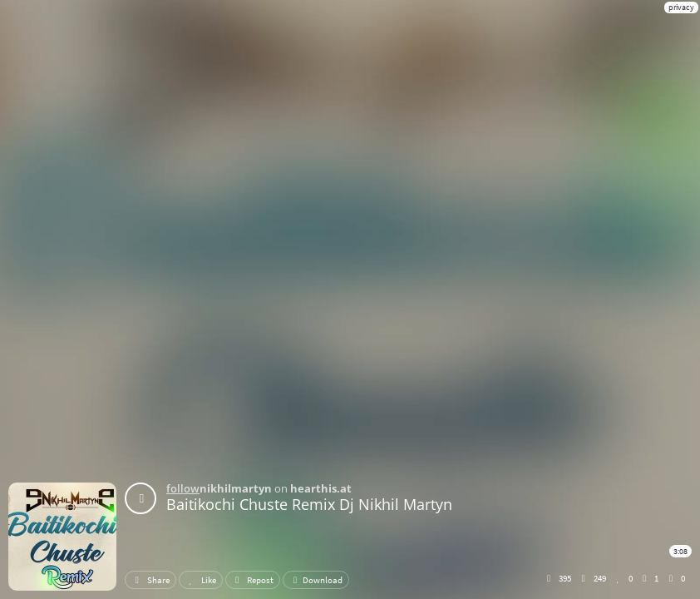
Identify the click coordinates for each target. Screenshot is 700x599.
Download (316, 580)
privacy (681, 7)
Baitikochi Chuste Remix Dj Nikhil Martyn (309, 504)
